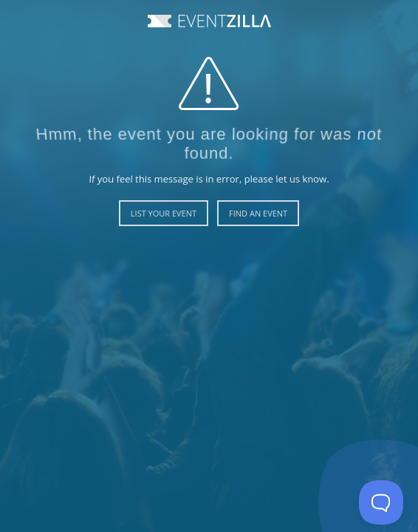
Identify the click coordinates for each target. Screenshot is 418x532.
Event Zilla (209, 21)
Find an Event (258, 213)
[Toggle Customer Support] (381, 502)
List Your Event (164, 213)
